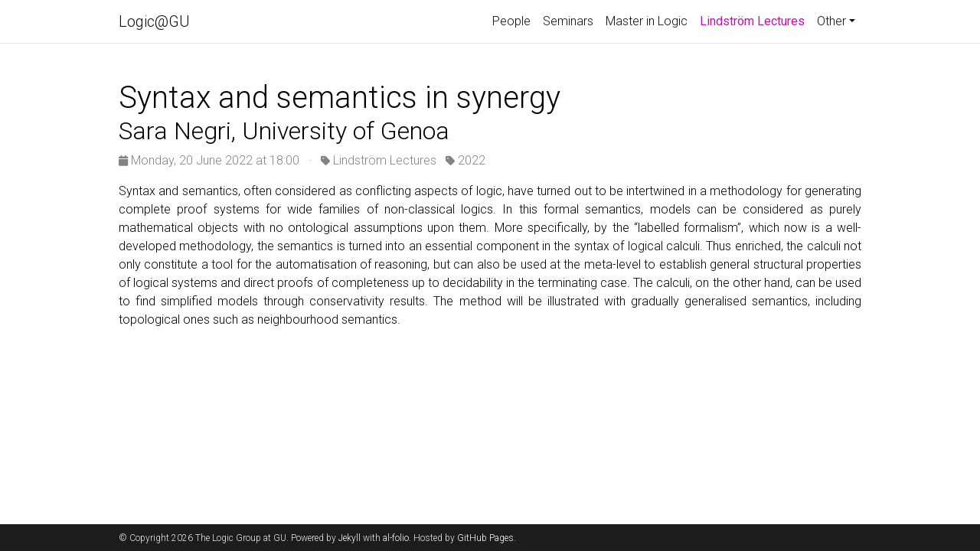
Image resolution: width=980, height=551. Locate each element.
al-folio (396, 538)
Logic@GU (154, 21)
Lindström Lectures (755, 20)
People (511, 21)
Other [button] (831, 21)
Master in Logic (647, 21)
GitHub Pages (485, 538)
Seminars (568, 21)
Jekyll (350, 538)
